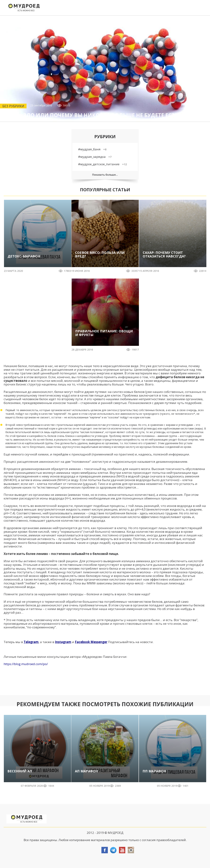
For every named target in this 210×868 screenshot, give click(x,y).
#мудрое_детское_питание (102, 164)
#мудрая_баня (92, 149)
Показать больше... (105, 175)
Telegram (31, 642)
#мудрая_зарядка (95, 157)
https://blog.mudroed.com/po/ (26, 664)
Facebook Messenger (91, 642)
